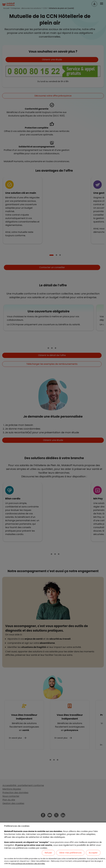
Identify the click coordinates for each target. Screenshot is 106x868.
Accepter (93, 853)
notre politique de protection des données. (28, 864)
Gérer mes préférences (70, 853)
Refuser (48, 853)
